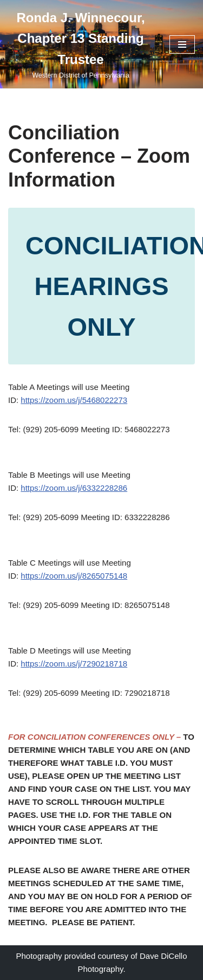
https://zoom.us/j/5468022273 (74, 400)
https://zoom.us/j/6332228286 (74, 488)
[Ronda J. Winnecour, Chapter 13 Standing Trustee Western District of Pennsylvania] (81, 44)
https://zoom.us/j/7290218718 (74, 664)
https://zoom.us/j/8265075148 (74, 576)
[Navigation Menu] (182, 44)
